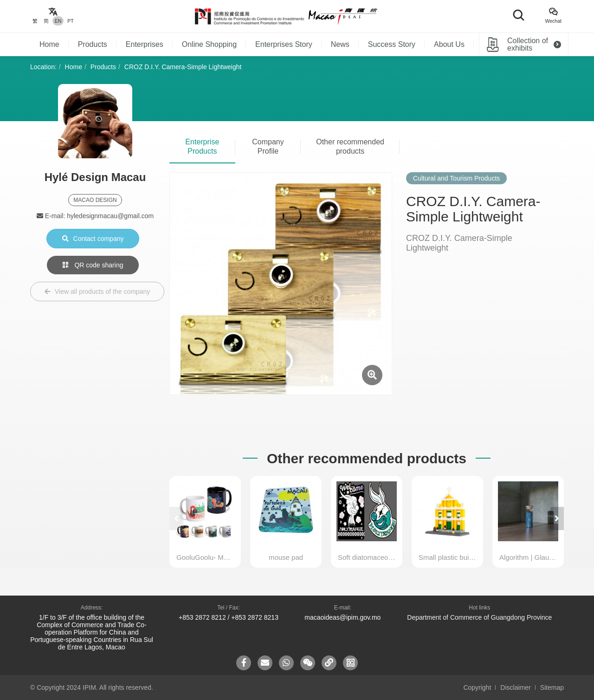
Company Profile (268, 146)
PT (70, 21)
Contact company (93, 239)
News (340, 44)
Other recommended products (350, 146)
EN (58, 21)
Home (49, 44)
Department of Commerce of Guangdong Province (479, 617)
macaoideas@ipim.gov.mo (342, 617)
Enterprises (145, 44)
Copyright (477, 687)
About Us (449, 44)
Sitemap (552, 687)
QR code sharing (93, 265)
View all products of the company (97, 292)
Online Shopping (209, 44)
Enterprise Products (202, 146)
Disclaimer (515, 687)
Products (93, 44)
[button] (557, 519)
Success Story (392, 44)
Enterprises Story (284, 44)
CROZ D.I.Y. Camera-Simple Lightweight (183, 67)
